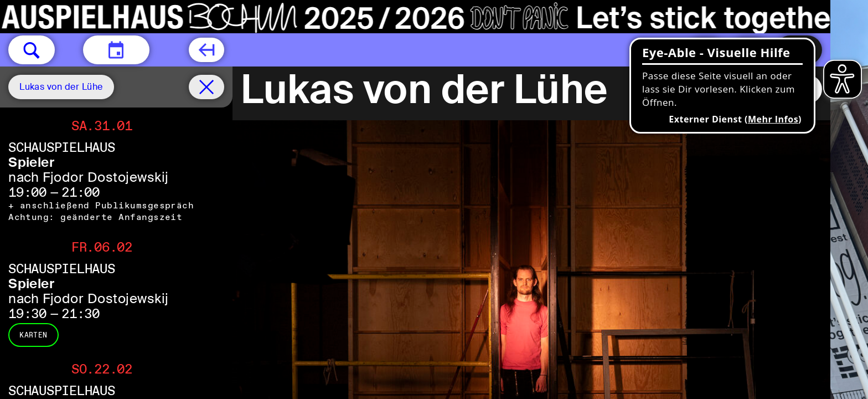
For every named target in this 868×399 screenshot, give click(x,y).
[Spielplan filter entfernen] (206, 87)
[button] (32, 50)
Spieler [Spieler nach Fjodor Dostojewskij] (31, 162)
